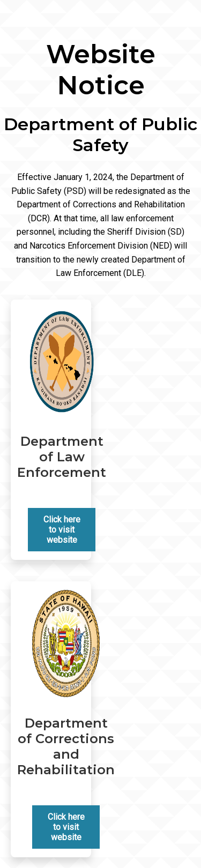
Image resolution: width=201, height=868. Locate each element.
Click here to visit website (62, 530)
